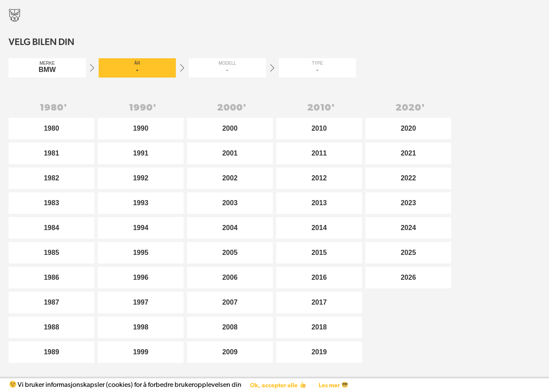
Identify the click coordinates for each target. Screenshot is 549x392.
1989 (51, 352)
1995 (141, 253)
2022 (408, 178)
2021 (408, 153)
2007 (230, 302)
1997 (141, 302)
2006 (230, 277)
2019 (319, 352)
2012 (319, 178)
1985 (51, 253)
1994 (141, 228)
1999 (141, 352)
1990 (141, 128)
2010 (319, 128)
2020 (408, 128)
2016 (319, 277)
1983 (51, 203)
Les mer (333, 385)
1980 (51, 128)
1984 (51, 228)
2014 (319, 228)
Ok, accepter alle (278, 385)
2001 (230, 153)
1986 (51, 277)
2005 (230, 253)
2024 (408, 228)
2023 (408, 203)
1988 (51, 327)
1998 (141, 327)
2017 (319, 302)
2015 (319, 253)
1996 (141, 277)
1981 (51, 153)
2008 (230, 327)
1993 (141, 203)
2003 (230, 203)
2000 (230, 128)
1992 (141, 178)
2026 (408, 277)
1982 (51, 178)
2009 (230, 352)
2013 (319, 203)
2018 (319, 327)
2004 (230, 228)
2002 (230, 178)
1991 (141, 153)
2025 (408, 253)
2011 (319, 153)
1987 (51, 302)
